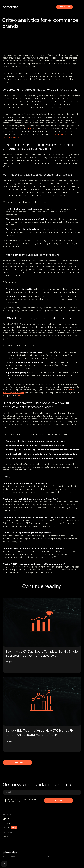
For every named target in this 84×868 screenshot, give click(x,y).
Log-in (5, 837)
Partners (6, 823)
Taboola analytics (11, 137)
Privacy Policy (9, 857)
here (19, 396)
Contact (6, 819)
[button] (78, 7)
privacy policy (15, 801)
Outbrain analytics (61, 134)
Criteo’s (29, 129)
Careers (6, 828)
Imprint (47, 857)
